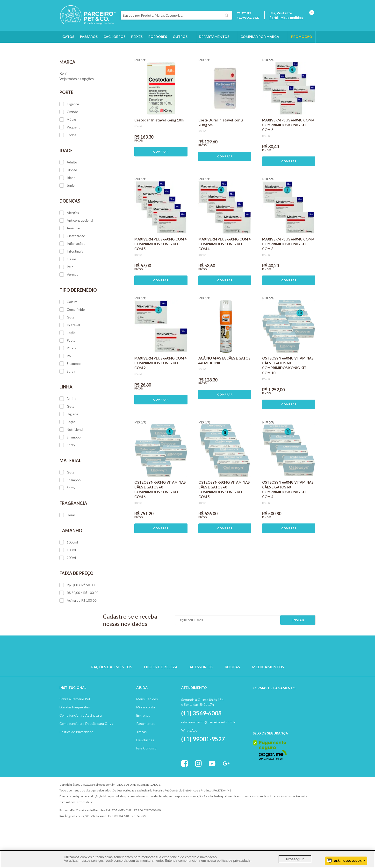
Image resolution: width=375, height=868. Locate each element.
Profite (302, 812)
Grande (69, 139)
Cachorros (114, 37)
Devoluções (145, 767)
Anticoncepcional (76, 248)
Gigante (69, 131)
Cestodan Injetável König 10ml (159, 147)
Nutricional (71, 457)
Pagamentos (146, 751)
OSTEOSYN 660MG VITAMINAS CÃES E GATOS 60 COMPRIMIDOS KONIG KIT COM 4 (288, 517)
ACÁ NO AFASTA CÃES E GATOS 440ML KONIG (224, 388)
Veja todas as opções (77, 106)
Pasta (67, 368)
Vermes (69, 302)
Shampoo (70, 391)
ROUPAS (232, 694)
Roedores (158, 37)
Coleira (68, 329)
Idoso (67, 205)
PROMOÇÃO (302, 37)
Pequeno (70, 155)
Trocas (141, 759)
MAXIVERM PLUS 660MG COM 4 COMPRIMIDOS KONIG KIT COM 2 (160, 390)
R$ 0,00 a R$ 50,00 (77, 612)
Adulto (68, 190)
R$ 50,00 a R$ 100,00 (79, 620)
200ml (68, 585)
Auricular (70, 255)
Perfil (274, 18)
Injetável (70, 352)
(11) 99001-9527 (248, 18)
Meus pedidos (292, 18)
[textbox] (176, 15)
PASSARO (187, 677)
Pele (66, 294)
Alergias (69, 240)
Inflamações (72, 271)
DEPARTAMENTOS (214, 37)
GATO (164, 677)
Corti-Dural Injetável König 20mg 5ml (221, 150)
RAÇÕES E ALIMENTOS (112, 694)
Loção (68, 360)
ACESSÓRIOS (201, 694)
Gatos (68, 37)
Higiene (69, 441)
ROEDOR (211, 677)
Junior (68, 213)
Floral (67, 542)
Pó (65, 383)
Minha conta (146, 734)
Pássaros (89, 37)
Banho (68, 426)
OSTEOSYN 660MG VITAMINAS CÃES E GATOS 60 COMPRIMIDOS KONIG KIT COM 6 (160, 517)
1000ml (69, 570)
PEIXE (234, 677)
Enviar (298, 647)
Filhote (68, 197)
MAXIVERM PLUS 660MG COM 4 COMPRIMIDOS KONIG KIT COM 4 (224, 271)
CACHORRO (141, 677)
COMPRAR (161, 179)
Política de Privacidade (76, 759)
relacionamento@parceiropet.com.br (209, 749)
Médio (68, 147)
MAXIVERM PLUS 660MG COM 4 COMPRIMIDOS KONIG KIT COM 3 (288, 271)
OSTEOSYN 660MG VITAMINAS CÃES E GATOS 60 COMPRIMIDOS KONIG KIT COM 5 (224, 517)
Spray (67, 399)
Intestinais (71, 279)
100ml (68, 577)
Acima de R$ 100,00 (78, 628)
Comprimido (72, 337)
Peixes (137, 37)
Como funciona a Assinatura (81, 743)
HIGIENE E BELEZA (161, 694)
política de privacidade (234, 861)
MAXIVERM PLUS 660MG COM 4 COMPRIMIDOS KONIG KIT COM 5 (160, 271)
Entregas (143, 743)
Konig (94, 49)
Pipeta (68, 375)
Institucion (71, 715)
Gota (67, 345)
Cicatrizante (72, 263)
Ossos (68, 286)
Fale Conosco (146, 775)
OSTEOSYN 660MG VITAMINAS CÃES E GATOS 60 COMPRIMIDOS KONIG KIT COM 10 (288, 393)
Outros (180, 37)
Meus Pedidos (147, 726)
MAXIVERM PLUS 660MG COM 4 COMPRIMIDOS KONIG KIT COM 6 (288, 152)
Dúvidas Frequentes (75, 734)
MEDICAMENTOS (268, 694)
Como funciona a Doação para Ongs (86, 751)
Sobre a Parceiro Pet (75, 726)
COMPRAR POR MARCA (260, 37)
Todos (68, 162)
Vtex (276, 812)
